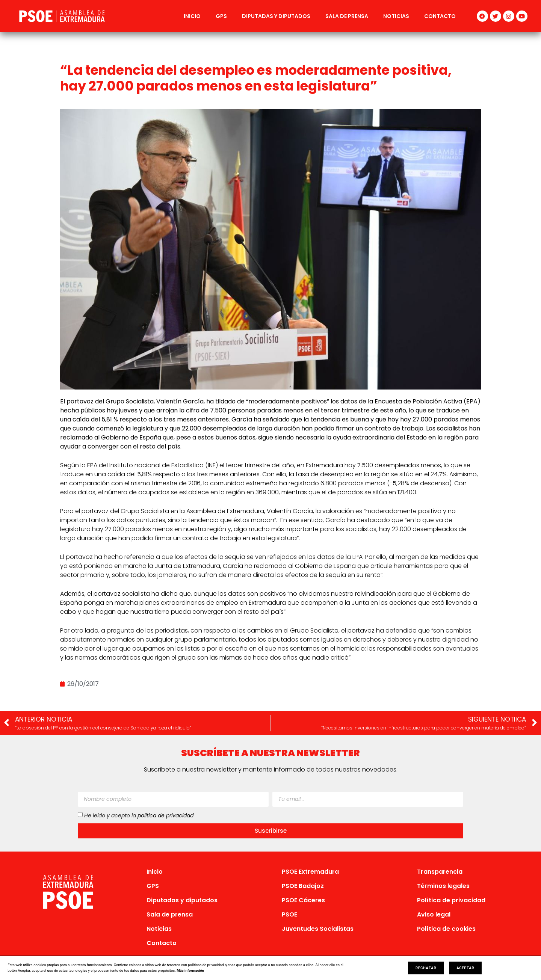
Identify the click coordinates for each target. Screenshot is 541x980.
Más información (190, 970)
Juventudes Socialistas (318, 929)
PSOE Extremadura (310, 872)
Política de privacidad (451, 900)
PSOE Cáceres (303, 900)
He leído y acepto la (139, 815)
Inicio (192, 16)
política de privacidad (165, 815)
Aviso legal (434, 914)
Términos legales (443, 886)
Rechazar (426, 968)
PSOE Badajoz (303, 886)
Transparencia (440, 872)
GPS (221, 16)
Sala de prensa (347, 16)
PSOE (289, 914)
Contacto (440, 16)
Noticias (396, 16)
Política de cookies (446, 929)
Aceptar (465, 968)
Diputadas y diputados (276, 16)
